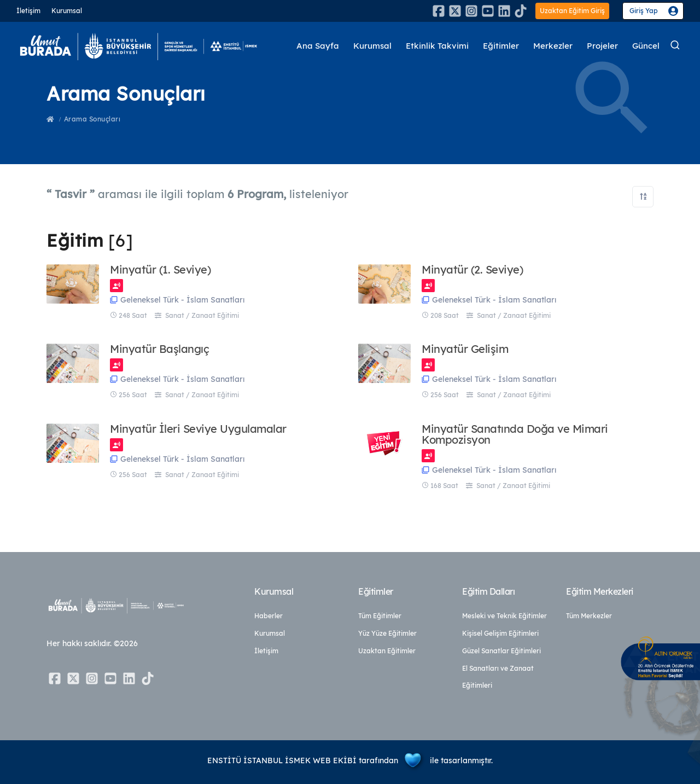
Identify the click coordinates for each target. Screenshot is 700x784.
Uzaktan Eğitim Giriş (572, 11)
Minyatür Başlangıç (159, 349)
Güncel (646, 46)
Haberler (269, 616)
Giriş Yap (644, 11)
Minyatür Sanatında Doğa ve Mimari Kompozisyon (515, 434)
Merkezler (553, 46)
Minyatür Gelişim (465, 349)
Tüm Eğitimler (380, 616)
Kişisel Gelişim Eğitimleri (500, 633)
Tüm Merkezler (589, 616)
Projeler (602, 46)
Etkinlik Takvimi (437, 46)
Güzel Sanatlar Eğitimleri (501, 651)
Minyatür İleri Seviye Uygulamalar (198, 429)
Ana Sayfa (318, 46)
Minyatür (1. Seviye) (160, 270)
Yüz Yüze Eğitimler (387, 633)
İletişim (28, 11)
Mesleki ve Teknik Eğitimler (504, 616)
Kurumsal (67, 11)
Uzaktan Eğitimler (387, 651)
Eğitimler (501, 46)
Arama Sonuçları (92, 119)
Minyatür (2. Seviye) (472, 270)
